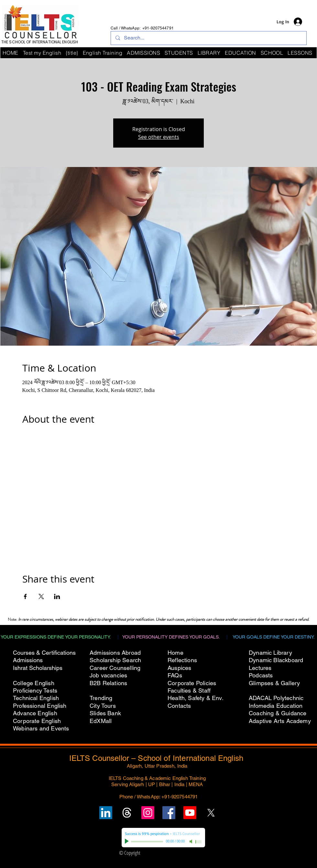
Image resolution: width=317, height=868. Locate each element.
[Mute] (191, 841)
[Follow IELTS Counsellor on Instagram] (148, 813)
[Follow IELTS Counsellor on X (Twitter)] (211, 813)
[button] (272, 53)
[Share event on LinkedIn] (57, 596)
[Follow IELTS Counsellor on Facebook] (169, 813)
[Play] (127, 841)
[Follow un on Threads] (127, 813)
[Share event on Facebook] (25, 596)
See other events (159, 137)
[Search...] (208, 38)
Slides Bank (105, 713)
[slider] (199, 842)
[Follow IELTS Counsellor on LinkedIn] (106, 813)
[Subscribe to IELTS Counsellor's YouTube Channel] (190, 813)
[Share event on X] (41, 596)
